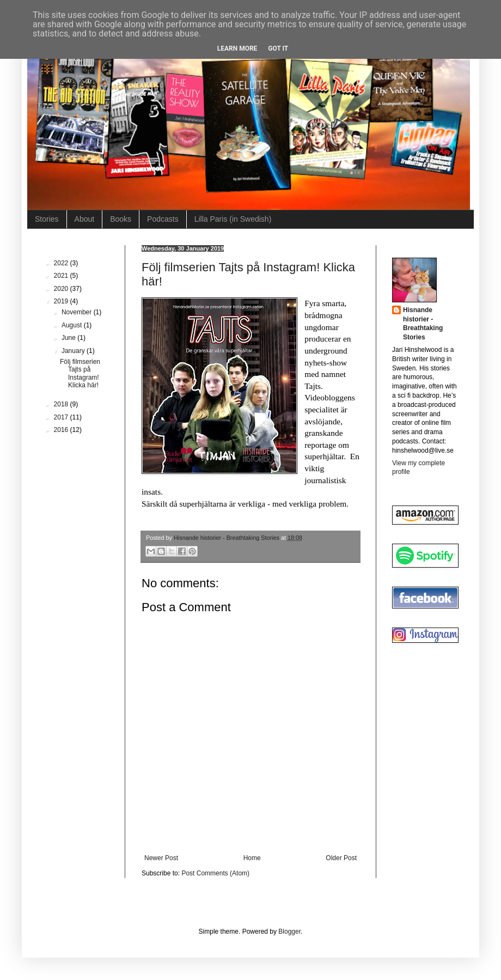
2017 (62, 417)
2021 (62, 276)
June (69, 338)
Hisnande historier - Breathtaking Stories (423, 324)
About (85, 219)
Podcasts (163, 219)
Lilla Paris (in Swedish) (233, 219)
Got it (278, 48)
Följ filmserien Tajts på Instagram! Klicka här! (80, 373)
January (74, 351)
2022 (62, 263)
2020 (62, 289)
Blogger (289, 932)
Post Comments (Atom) (215, 873)
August (73, 325)
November (78, 312)
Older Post (341, 858)
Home (252, 858)
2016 (62, 430)
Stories (47, 219)
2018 (62, 404)
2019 (62, 301)
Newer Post (161, 858)
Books (121, 219)
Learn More (237, 48)
